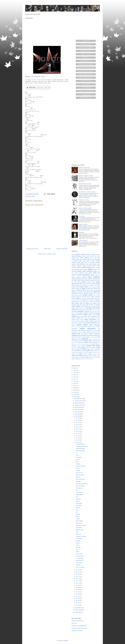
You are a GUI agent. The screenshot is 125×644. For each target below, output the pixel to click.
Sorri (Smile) (79, 503)
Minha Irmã (79, 523)
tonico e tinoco (94, 351)
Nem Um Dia (79, 473)
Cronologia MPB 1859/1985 (86, 64)
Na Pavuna (79, 457)
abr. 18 (78, 442)
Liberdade (78, 481)
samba (93, 344)
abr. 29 (78, 418)
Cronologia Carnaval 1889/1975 (86, 71)
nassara (89, 327)
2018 (75, 375)
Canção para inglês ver (82, 446)
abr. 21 (78, 436)
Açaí (77, 497)
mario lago (94, 316)
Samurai (78, 514)
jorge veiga (86, 305)
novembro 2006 (79, 401)
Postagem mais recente (32, 249)
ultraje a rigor (86, 352)
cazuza (84, 277)
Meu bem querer (80, 475)
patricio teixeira (90, 335)
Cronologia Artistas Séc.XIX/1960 (86, 68)
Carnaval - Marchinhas (86, 61)
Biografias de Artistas (86, 51)
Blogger (66, 640)
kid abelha (97, 306)
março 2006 (78, 608)
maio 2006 (78, 414)
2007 (75, 394)
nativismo (94, 327)
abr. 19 (78, 440)
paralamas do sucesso (78, 335)
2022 (75, 373)
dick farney (78, 282)
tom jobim (87, 351)
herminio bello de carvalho (79, 297)
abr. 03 (78, 601)
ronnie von (74, 342)
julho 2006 (78, 410)
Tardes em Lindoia (80, 448)
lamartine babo (91, 308)
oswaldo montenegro (94, 334)
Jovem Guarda (86, 84)
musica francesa (82, 323)
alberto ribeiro (75, 258)
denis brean (97, 280)
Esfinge (78, 543)
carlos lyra (96, 273)
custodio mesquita (92, 279)
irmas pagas (84, 298)
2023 (75, 370)
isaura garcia (90, 298)
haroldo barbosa (83, 293)
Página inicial (47, 249)
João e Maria (79, 563)
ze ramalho (77, 359)
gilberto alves (90, 292)
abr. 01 (78, 605)
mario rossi (87, 318)
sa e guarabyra (83, 344)
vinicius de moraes (77, 356)
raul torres (79, 339)
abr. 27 (78, 422)
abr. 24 (78, 429)
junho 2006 (78, 412)
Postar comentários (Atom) (49, 254)
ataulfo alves (96, 264)
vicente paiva (97, 354)
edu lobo (80, 284)
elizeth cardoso (76, 285)
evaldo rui (79, 289)
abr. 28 (78, 420)
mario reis (80, 318)
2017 (75, 377)
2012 (75, 384)
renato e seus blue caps (94, 339)
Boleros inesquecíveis (84, 168)
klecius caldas (75, 308)
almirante (85, 259)
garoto (77, 292)
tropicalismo (80, 352)
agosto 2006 (78, 407)
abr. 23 (78, 431)
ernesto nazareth (92, 287)
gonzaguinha (75, 293)
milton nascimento (90, 320)
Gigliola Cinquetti (83, 224)
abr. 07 (78, 592)
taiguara (94, 347)
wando (80, 357)
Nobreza (78, 471)
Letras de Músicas (86, 88)
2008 (75, 392)
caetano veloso (82, 271)
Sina (77, 462)
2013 (75, 381)
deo (73, 282)
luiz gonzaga (79, 311)
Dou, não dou (79, 488)
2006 (75, 397)
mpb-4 (76, 323)
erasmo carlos (84, 287)
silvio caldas (96, 346)
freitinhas (95, 290)
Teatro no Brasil (86, 94)
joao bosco (75, 303)
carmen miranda (77, 275)
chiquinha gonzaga (76, 279)
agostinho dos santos (95, 256)
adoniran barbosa (91, 255)
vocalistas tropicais (88, 356)
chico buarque (94, 277)
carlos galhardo (79, 273)
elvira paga (83, 285)
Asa (77, 490)
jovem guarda (76, 306)
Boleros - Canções (86, 54)
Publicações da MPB (86, 44)
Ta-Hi (77, 455)
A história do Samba (84, 200)
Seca (77, 510)
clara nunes (84, 279)
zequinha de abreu (84, 359)
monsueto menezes (80, 321)
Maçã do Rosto (80, 530)
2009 (75, 390)
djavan (33, 196)
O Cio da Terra (79, 558)
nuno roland (94, 330)
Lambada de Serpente (81, 484)
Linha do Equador (80, 479)
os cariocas (84, 334)
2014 (75, 379)
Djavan (33, 77)
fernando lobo (90, 289)
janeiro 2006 (78, 612)
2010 (75, 388)
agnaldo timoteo (85, 256)
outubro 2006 (78, 403)
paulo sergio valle (79, 337)
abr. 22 (78, 433)
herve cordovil (91, 297)
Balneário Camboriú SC (78, 621)
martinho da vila (95, 318)
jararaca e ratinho (89, 302)
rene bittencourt (76, 341)
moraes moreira (89, 321)
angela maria (82, 261)
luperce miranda (75, 313)
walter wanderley (75, 357)
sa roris (89, 344)
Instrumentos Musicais (86, 81)
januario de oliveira (80, 302)
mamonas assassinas (94, 313)
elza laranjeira (90, 285)
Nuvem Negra (79, 521)
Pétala (77, 517)
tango (98, 347)
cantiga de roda (91, 271)
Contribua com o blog (86, 98)
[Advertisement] (47, 32)
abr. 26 (78, 425)
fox (75, 290)
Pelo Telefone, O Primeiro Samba (87, 192)
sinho (84, 347)
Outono (78, 468)
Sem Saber (79, 506)
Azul (77, 550)
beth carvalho (75, 269)
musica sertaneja (94, 325)
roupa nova (88, 342)
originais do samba (95, 332)
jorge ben (79, 305)
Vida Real (78, 499)
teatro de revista (76, 349)
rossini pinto (81, 342)
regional (85, 339)
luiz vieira (92, 311)
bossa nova (97, 269)
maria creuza (80, 316)
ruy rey (77, 344)
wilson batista (86, 357)
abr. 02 (78, 603)
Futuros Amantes (80, 567)
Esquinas (78, 541)
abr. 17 (78, 570)
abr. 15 (78, 574)
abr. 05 (78, 596)
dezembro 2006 (79, 399)
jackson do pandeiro (81, 300)
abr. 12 (78, 581)
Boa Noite (78, 547)
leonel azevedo (81, 310)
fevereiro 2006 (79, 610)
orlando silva (76, 334)
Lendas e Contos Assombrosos (79, 628)
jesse (95, 302)
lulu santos (97, 311)
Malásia (78, 477)
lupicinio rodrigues (84, 313)
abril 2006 (77, 416)
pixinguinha (87, 337)
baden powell (87, 266)
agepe (80, 256)
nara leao (84, 327)
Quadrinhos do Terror (77, 631)
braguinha (74, 271)
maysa (78, 320)
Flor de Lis (78, 534)
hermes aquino (97, 295)
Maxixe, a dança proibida (85, 208)
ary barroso (81, 264)
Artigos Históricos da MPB (86, 48)
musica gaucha (91, 323)
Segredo (78, 508)
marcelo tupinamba (77, 315)
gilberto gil (97, 292)
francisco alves (81, 290)
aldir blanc (79, 259)
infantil (78, 298)
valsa (80, 354)
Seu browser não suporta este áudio (38, 88)
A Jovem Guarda (83, 240)
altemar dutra (91, 259)
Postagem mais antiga (62, 249)
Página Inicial (86, 41)
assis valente (89, 264)
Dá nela (78, 459)
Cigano (78, 545)
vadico (90, 352)
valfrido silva (75, 354)
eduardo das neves (88, 284)
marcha (85, 315)
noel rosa (81, 330)
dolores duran (91, 282)
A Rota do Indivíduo (81, 466)
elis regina (97, 284)
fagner (84, 288)
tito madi (82, 351)
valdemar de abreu (96, 352)
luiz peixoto (86, 311)
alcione (92, 258)
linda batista (89, 310)
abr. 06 (78, 594)
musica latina (82, 325)
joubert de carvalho (95, 305)
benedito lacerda (86, 267)
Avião (77, 552)
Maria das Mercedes (81, 525)
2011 (75, 386)
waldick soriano (96, 356)
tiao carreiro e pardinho (94, 349)
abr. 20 (78, 438)
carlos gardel (88, 273)
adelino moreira (81, 254)
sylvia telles (89, 347)
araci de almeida (90, 262)
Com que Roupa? (80, 444)
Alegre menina (79, 495)
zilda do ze (91, 359)
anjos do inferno (91, 261)
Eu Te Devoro (79, 539)
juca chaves (85, 306)
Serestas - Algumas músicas (86, 176)
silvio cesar (74, 347)
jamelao (74, 302)
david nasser (81, 280)
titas (78, 351)
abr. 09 (78, 587)
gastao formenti (82, 292)
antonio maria (80, 262)
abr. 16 (78, 572)
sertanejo (89, 346)
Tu (76, 453)
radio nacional (94, 337)
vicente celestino (88, 354)
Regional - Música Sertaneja (86, 91)
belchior (79, 267)
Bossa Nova (86, 58)
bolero (90, 269)
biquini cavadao (83, 269)
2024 (75, 368)
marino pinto (87, 316)
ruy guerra (95, 342)
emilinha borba (75, 287)
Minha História (79, 561)
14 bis (73, 255)
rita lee (81, 341)
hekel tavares (79, 295)
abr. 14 (78, 576)
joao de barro (84, 303)
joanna (98, 302)
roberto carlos (88, 341)
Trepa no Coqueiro (80, 451)
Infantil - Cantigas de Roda (86, 78)
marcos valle (92, 315)
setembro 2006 (79, 405)
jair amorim (89, 300)
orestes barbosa (86, 332)
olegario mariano (78, 332)
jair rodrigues (96, 300)
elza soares (97, 285)
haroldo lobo (92, 293)
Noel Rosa (81, 232)
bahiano (94, 266)
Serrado (78, 464)
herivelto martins (88, 295)
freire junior (90, 290)
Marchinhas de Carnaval (85, 184)
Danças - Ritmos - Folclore (86, 74)
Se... (77, 512)
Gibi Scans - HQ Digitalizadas (79, 626)
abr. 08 (78, 590)
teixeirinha (84, 349)
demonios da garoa (89, 280)
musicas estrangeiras (76, 327)
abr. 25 (78, 427)
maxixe (73, 320)
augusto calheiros (77, 266)
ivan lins (97, 298)
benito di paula (96, 267)
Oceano (78, 519)
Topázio (78, 501)
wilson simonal (93, 357)
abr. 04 (78, 598)
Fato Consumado (80, 486)
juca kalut (91, 306)
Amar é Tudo (79, 554)
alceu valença (85, 258)
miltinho (82, 320)
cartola (92, 275)
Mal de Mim (79, 528)
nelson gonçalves (88, 328)
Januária (78, 565)
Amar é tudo (79, 492)
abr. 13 (78, 579)
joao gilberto (93, 303)
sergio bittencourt (81, 346)
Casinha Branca (80, 556)
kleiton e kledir (83, 308)
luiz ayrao (95, 310)
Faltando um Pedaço (81, 536)
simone (79, 347)
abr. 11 (78, 583)
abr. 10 (78, 585)
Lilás (77, 532)
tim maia (74, 351)
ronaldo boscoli (96, 341)
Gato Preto (74, 623)
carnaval (86, 275)
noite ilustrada (88, 330)
